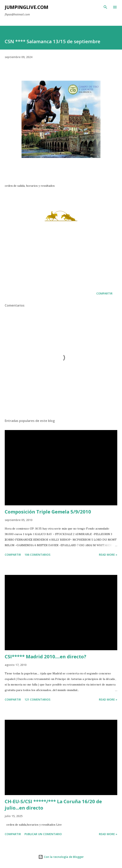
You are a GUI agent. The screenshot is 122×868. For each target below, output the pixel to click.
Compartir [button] (104, 293)
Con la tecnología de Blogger (61, 857)
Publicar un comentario (43, 834)
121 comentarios (37, 699)
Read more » (108, 555)
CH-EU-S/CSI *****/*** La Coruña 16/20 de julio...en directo (53, 804)
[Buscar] (105, 7)
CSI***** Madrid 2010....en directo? (46, 656)
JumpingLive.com (27, 7)
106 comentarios (37, 555)
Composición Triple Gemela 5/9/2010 (48, 512)
